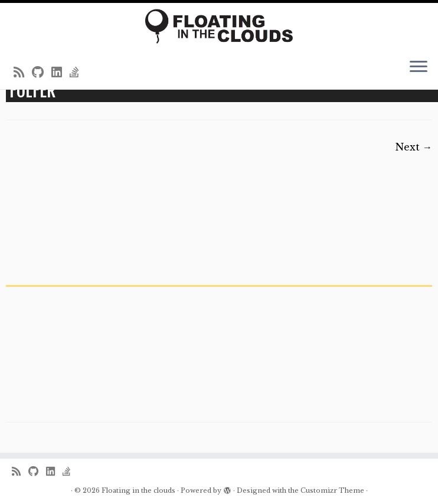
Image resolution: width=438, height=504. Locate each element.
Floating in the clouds (138, 490)
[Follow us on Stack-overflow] (78, 73)
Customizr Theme (332, 490)
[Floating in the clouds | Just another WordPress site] (219, 26)
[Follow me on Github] (42, 73)
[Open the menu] (419, 68)
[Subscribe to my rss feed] (23, 73)
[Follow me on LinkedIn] (61, 73)
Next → (414, 147)
